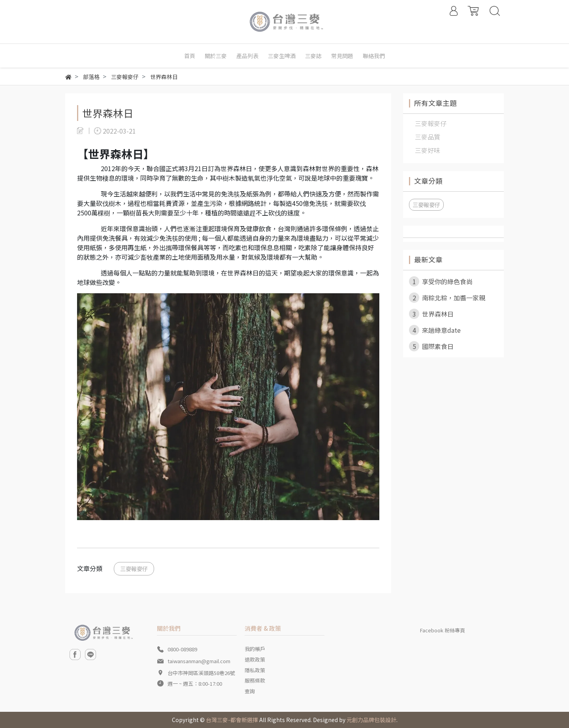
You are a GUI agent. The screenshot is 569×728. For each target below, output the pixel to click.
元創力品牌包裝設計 (371, 720)
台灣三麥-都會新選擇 (232, 720)
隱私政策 (255, 670)
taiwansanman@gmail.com (199, 661)
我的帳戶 (255, 649)
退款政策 (255, 659)
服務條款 (255, 680)
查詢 (250, 691)
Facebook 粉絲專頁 (443, 630)
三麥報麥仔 (134, 569)
